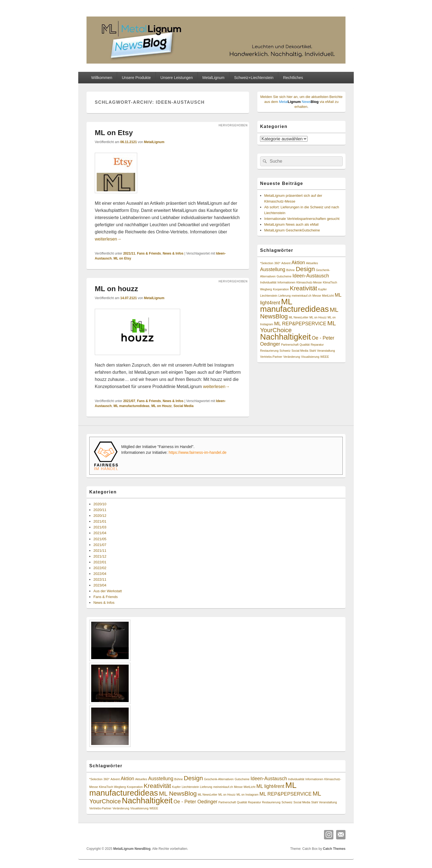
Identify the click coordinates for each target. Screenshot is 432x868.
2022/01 (100, 562)
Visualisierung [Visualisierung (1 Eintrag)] (310, 357)
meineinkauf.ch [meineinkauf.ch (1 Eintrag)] (302, 296)
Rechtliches (293, 78)
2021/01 (100, 521)
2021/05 (100, 539)
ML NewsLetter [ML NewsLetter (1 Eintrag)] (299, 317)
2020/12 (100, 516)
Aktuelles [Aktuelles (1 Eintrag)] (312, 263)
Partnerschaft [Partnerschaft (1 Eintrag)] (290, 345)
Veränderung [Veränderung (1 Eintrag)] (292, 357)
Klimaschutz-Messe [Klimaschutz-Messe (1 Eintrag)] (309, 282)
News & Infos (173, 253)
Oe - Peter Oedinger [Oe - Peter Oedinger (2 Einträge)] (195, 802)
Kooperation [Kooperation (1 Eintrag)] (281, 289)
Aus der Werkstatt (108, 591)
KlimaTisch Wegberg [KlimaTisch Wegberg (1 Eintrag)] (112, 787)
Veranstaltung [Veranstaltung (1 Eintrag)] (326, 351)
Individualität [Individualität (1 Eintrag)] (268, 282)
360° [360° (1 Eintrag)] (277, 263)
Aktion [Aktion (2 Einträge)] (298, 263)
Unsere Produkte (136, 78)
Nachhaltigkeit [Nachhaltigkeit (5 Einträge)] (285, 337)
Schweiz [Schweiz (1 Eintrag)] (285, 351)
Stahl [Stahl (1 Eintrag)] (313, 351)
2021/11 (129, 253)
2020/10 (100, 504)
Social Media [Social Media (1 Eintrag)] (300, 351)
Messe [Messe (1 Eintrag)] (317, 296)
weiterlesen (108, 239)
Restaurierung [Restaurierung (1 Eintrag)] (269, 351)
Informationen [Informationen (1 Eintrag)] (286, 282)
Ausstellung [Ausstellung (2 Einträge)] (273, 269)
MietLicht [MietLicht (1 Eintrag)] (328, 296)
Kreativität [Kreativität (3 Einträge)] (303, 288)
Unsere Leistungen (177, 78)
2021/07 (129, 401)
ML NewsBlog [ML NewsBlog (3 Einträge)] (178, 794)
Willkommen (102, 78)
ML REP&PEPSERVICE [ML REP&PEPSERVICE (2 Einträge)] (300, 324)
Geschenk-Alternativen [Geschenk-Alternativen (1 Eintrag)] (219, 779)
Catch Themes (334, 849)
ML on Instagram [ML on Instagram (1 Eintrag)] (248, 795)
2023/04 (100, 585)
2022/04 (100, 574)
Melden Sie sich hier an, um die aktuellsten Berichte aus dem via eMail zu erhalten (301, 102)
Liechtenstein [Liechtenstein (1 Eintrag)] (269, 296)
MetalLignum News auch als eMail (291, 224)
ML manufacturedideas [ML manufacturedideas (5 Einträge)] (294, 305)
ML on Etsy (114, 133)
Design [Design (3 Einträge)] (305, 269)
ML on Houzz (161, 406)
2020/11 (100, 510)
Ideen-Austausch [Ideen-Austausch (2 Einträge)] (311, 276)
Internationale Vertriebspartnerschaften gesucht (302, 219)
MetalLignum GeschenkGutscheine (292, 230)
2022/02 (100, 568)
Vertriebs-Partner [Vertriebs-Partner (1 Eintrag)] (271, 357)
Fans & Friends (149, 253)
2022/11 (100, 579)
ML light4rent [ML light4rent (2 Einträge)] (270, 786)
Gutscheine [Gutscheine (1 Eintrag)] (284, 276)
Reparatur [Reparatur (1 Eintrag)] (317, 345)
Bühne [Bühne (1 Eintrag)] (291, 270)
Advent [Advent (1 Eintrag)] (286, 263)
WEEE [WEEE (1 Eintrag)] (325, 357)
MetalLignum (214, 78)
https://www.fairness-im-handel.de (198, 452)
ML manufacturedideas (131, 406)
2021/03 (100, 527)
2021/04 (100, 533)
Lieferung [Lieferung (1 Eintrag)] (284, 296)
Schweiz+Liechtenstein (254, 78)
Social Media (184, 406)
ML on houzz (116, 289)
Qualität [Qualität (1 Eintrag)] (305, 345)
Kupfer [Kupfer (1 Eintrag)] (322, 289)
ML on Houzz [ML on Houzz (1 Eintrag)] (318, 317)
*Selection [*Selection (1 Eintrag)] (267, 263)
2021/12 (100, 556)
